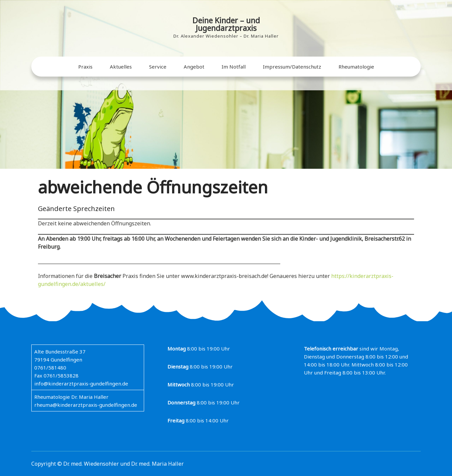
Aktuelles (121, 67)
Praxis (85, 67)
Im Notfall (234, 67)
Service (158, 67)
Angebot (194, 67)
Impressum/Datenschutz (292, 67)
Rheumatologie (356, 67)
